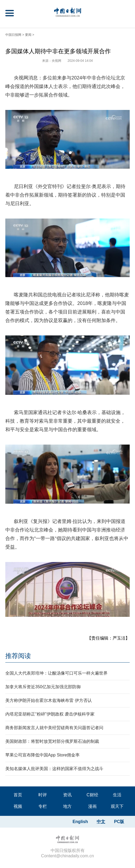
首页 (18, 795)
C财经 (92, 795)
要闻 (28, 35)
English (80, 822)
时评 (43, 795)
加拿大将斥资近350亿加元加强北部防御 (43, 687)
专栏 (43, 806)
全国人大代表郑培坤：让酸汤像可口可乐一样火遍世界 (56, 673)
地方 (67, 806)
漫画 (92, 806)
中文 (101, 822)
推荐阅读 (18, 656)
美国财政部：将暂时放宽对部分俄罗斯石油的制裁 (52, 741)
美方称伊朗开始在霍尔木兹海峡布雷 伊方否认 (48, 700)
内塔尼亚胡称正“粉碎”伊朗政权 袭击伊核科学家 (50, 714)
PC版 (119, 822)
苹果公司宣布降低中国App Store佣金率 (42, 755)
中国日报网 (13, 35)
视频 (18, 806)
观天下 (117, 806)
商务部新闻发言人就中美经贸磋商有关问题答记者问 (54, 728)
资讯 (67, 795)
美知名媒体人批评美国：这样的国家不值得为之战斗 (54, 769)
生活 (117, 795)
